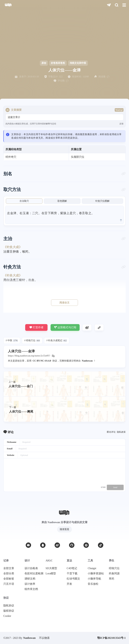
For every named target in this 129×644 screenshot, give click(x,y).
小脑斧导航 (94, 579)
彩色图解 (62, 201)
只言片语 (9, 584)
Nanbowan (87, 361)
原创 (44, 63)
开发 (69, 584)
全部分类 (9, 574)
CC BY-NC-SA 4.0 (42, 361)
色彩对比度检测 (34, 574)
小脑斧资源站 (96, 574)
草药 (112, 579)
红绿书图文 (73, 579)
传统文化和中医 (78, 63)
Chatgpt (92, 568)
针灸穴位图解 (102, 201)
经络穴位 (32, 341)
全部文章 (9, 568)
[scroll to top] (121, 220)
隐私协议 (9, 606)
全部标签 (9, 579)
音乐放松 (93, 584)
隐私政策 (121, 432)
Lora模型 (51, 574)
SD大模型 (51, 568)
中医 (12, 341)
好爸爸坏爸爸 (58, 63)
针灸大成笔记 (57, 341)
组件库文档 (31, 589)
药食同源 (114, 574)
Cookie (7, 616)
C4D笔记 (72, 568)
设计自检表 (31, 568)
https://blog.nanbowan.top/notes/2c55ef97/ (29, 356)
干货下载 (72, 574)
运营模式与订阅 (65, 327)
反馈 (121, 124)
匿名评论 (111, 432)
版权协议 (9, 611)
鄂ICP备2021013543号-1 (111, 638)
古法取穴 (24, 201)
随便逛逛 (64, 529)
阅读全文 (64, 303)
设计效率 (30, 584)
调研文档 (30, 579)
